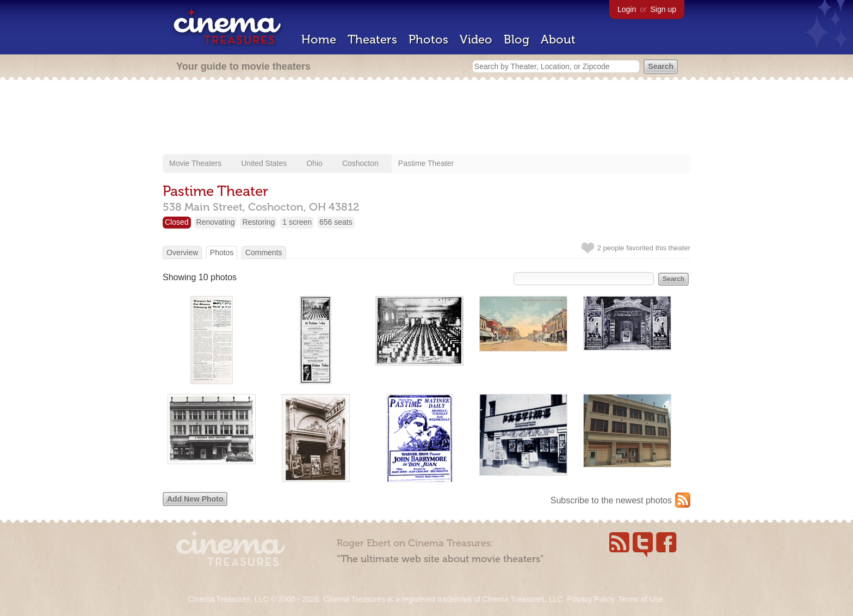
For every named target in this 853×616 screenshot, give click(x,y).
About (558, 39)
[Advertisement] (426, 118)
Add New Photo (195, 499)
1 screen (297, 222)
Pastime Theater (426, 163)
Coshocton (360, 163)
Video (476, 39)
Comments (264, 252)
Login (627, 9)
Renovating (216, 222)
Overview (182, 252)
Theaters (372, 39)
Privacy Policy (590, 599)
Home (319, 39)
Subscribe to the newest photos (611, 500)
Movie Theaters (195, 163)
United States (264, 163)
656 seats (336, 222)
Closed (177, 222)
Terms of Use (640, 599)
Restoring (258, 222)
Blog (517, 39)
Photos (428, 39)
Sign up (663, 9)
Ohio (314, 163)
